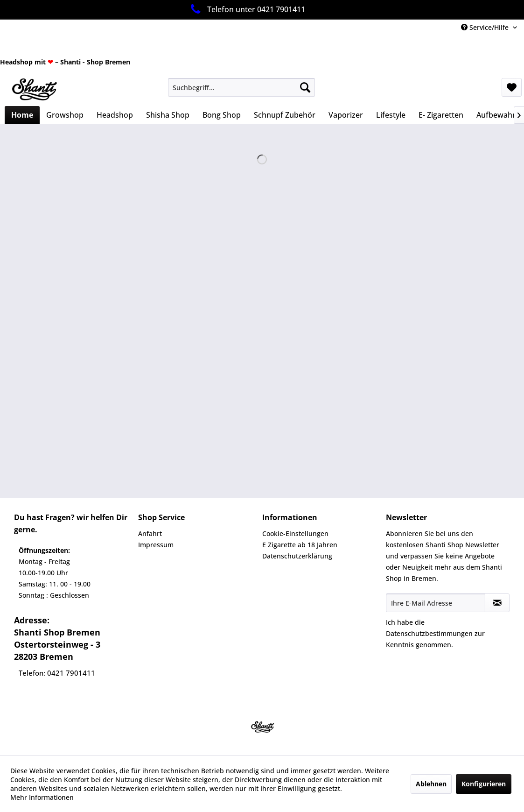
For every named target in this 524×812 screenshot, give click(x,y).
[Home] (22, 115)
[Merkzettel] (512, 87)
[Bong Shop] (222, 115)
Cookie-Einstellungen (295, 533)
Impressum (156, 545)
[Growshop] (65, 115)
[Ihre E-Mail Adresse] (436, 603)
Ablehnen (431, 784)
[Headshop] (115, 115)
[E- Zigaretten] (441, 115)
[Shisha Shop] (168, 115)
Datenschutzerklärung (297, 556)
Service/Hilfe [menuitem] (486, 27)
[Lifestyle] (391, 115)
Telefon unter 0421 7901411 (246, 9)
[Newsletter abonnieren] (497, 603)
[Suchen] (305, 87)
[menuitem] (241, 87)
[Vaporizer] (346, 115)
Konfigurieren (484, 784)
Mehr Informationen (42, 797)
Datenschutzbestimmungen (429, 633)
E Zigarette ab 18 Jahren (300, 545)
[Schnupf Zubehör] (285, 115)
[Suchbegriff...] (241, 87)
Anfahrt (150, 533)
